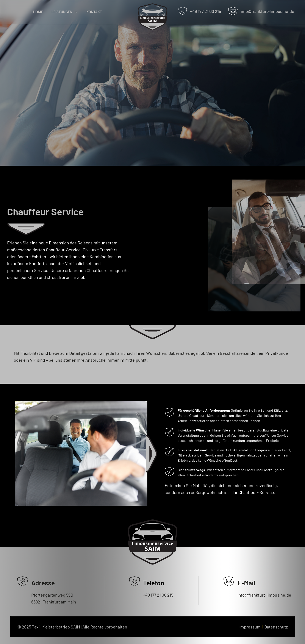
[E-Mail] (229, 581)
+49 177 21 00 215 (206, 11)
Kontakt (94, 12)
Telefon (154, 583)
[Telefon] (135, 581)
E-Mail (246, 583)
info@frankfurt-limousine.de (267, 11)
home (38, 12)
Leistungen (65, 12)
